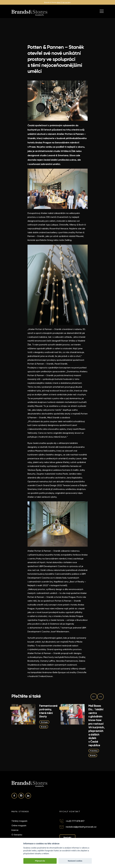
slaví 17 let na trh (63, 2)
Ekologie (44, 722)
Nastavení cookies (75, 861)
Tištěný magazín (19, 821)
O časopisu (17, 835)
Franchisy (94, 751)
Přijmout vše (40, 861)
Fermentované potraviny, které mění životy (48, 711)
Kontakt (67, 837)
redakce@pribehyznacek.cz (81, 827)
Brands (44, 727)
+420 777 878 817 (75, 821)
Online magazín (19, 826)
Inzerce (15, 830)
